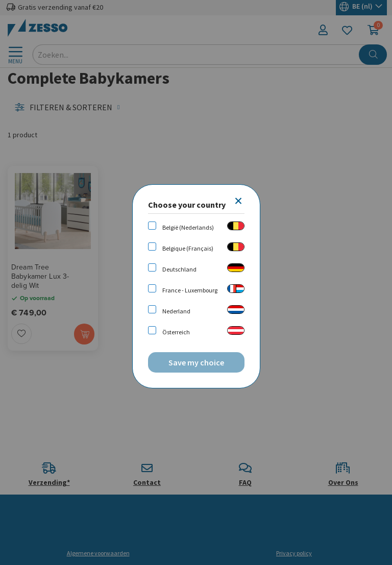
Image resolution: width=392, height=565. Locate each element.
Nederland (176, 311)
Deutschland (179, 269)
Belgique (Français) (188, 248)
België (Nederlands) (188, 227)
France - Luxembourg (190, 290)
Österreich (176, 332)
